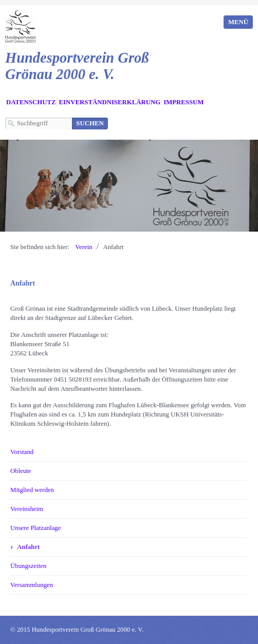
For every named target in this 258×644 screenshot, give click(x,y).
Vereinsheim (27, 509)
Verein (84, 247)
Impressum (183, 102)
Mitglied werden (32, 490)
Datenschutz (31, 102)
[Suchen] (90, 124)
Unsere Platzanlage (35, 528)
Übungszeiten (28, 566)
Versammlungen (32, 585)
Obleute (21, 471)
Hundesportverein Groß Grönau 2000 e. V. (77, 66)
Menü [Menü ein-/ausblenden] (238, 22)
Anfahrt (28, 547)
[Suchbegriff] (39, 124)
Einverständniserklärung (109, 102)
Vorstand (22, 452)
